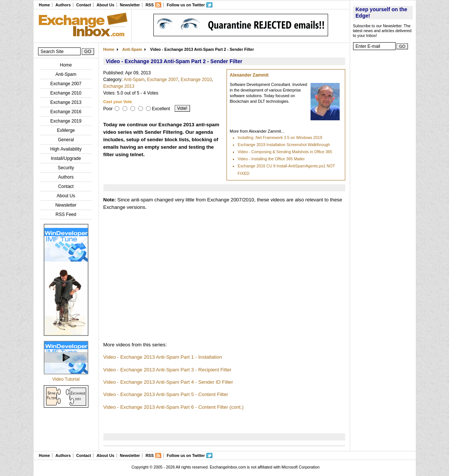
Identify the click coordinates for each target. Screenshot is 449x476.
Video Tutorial (66, 379)
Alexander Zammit (249, 75)
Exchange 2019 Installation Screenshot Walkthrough (284, 145)
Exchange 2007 (66, 84)
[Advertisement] (383, 166)
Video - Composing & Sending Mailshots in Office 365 (285, 152)
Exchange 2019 (66, 121)
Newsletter (130, 5)
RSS (150, 5)
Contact (84, 5)
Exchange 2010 (66, 93)
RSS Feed (66, 214)
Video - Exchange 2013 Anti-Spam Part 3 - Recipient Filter (168, 370)
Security (66, 168)
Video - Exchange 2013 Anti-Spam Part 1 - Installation (163, 357)
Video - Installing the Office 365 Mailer (271, 159)
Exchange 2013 (66, 102)
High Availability (66, 149)
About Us (105, 5)
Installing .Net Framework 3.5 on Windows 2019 (280, 137)
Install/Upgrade (66, 158)
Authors (63, 5)
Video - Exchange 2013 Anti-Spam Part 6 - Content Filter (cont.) (174, 407)
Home (44, 5)
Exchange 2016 (66, 112)
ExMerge (66, 130)
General (66, 140)
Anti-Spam (66, 74)
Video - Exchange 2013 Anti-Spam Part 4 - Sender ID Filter (168, 382)
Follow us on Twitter (186, 5)
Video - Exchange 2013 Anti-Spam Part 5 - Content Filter (166, 394)
